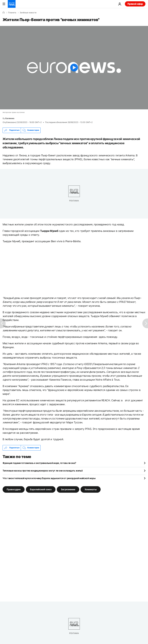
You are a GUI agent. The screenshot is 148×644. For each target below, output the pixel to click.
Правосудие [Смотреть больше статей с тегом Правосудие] (14, 489)
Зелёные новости (28, 13)
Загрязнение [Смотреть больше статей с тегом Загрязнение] (68, 489)
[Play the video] (74, 68)
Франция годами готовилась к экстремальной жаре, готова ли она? (39, 463)
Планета (12, 13)
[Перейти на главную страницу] (12, 4)
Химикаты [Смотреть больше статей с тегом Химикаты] (91, 489)
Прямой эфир (135, 4)
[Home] (4, 12)
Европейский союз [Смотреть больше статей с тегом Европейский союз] (41, 489)
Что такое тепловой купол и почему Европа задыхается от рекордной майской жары (49, 478)
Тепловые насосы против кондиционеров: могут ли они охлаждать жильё (43, 471)
